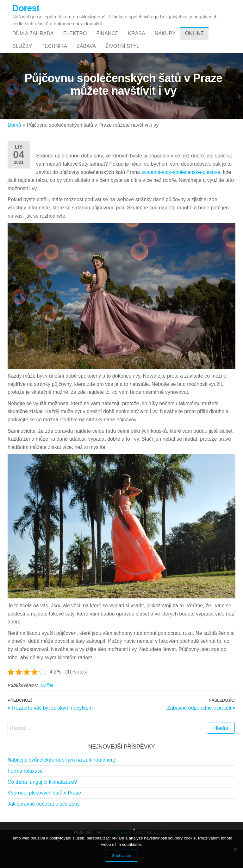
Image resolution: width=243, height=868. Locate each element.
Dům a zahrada (33, 40)
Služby (22, 65)
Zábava (86, 65)
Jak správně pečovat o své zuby (44, 829)
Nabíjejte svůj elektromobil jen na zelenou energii (63, 785)
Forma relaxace (25, 796)
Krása (137, 40)
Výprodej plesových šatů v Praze (44, 818)
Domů (14, 150)
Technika (54, 65)
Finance (107, 40)
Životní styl (122, 65)
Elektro (75, 40)
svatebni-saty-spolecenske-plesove (181, 198)
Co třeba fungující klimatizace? (42, 807)
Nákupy (165, 40)
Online (195, 40)
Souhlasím (121, 855)
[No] (235, 849)
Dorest (26, 8)
